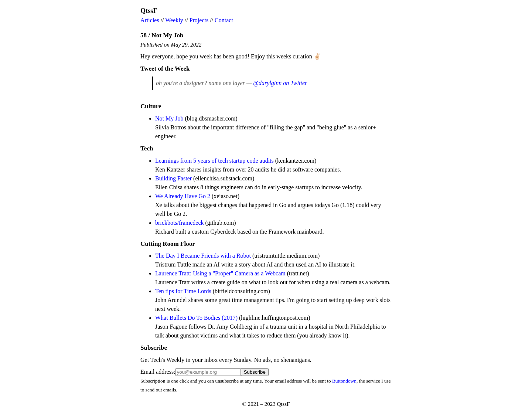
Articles (150, 20)
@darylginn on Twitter (280, 83)
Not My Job (169, 118)
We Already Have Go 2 (183, 196)
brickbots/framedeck (180, 223)
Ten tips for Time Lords (183, 291)
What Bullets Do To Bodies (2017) (196, 318)
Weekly (174, 20)
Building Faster (173, 178)
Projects (199, 20)
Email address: (158, 372)
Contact (224, 20)
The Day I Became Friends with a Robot (203, 256)
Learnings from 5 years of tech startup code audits (214, 161)
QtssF (149, 11)
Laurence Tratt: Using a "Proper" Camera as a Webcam (220, 273)
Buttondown (344, 381)
